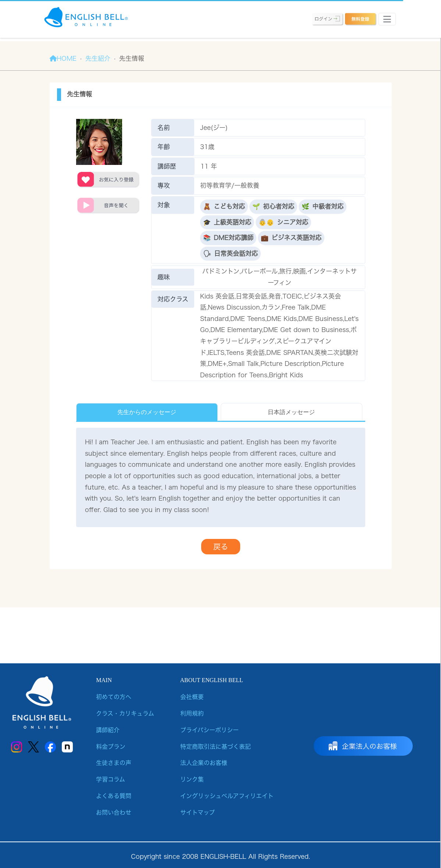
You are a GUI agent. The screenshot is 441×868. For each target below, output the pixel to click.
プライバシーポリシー (209, 730)
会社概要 (192, 697)
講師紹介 (108, 730)
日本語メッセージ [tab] (291, 412)
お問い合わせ (114, 812)
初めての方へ (114, 697)
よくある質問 (114, 796)
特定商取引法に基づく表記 (216, 747)
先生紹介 (98, 58)
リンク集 (192, 779)
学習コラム (111, 779)
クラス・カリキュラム (125, 713)
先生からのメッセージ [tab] (147, 412)
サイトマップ (198, 812)
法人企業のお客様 (204, 763)
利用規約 (192, 713)
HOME (63, 58)
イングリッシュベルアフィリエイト (227, 796)
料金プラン (111, 747)
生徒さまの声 (114, 763)
